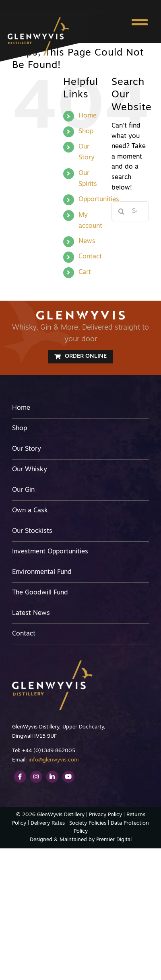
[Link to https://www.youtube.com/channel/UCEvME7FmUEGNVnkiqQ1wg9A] (68, 777)
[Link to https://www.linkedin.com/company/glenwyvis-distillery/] (52, 777)
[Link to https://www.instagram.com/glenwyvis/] (36, 777)
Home (88, 116)
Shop (86, 132)
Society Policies (88, 823)
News (87, 241)
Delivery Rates (48, 823)
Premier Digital (114, 840)
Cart (85, 272)
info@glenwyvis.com (54, 760)
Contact (90, 257)
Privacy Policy (105, 815)
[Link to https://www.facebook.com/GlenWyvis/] (20, 777)
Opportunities (99, 200)
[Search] (122, 211)
